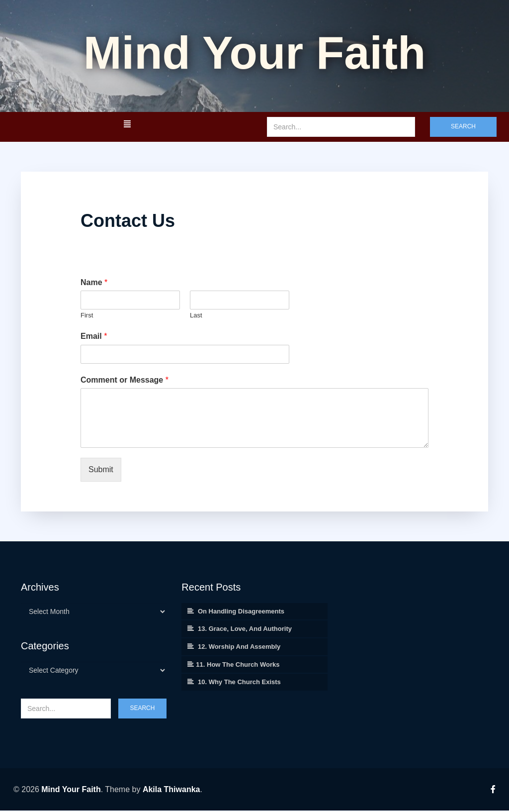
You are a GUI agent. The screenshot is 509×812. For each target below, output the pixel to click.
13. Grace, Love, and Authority (245, 630)
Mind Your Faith (71, 791)
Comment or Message (125, 381)
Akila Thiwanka (171, 791)
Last (196, 317)
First (87, 317)
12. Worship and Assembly (239, 648)
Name (94, 284)
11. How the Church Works (238, 666)
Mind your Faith (254, 53)
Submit (101, 471)
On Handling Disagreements (241, 613)
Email (94, 338)
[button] (127, 125)
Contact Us (128, 222)
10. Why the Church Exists (239, 683)
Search (463, 128)
